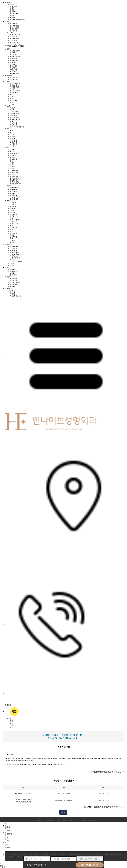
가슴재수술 (13, 115)
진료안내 (13, 10)
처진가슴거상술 (15, 117)
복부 (11, 131)
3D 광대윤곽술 (14, 188)
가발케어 (13, 264)
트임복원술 (13, 68)
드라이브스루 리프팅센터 (18, 19)
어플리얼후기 (14, 271)
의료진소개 (13, 6)
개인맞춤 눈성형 (15, 51)
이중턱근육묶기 (15, 170)
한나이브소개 (14, 4)
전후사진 (13, 269)
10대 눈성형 (14, 70)
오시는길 (13, 16)
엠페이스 (13, 150)
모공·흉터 (13, 207)
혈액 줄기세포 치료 (16, 184)
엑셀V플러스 (14, 222)
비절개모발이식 (15, 252)
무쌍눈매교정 (14, 60)
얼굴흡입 (13, 138)
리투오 (12, 216)
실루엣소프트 (14, 172)
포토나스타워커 (15, 220)
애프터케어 (13, 23)
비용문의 (8, 830)
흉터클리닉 (13, 31)
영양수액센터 (14, 180)
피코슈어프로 (14, 224)
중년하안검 (13, 79)
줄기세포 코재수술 (16, 91)
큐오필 (12, 235)
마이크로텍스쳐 (15, 113)
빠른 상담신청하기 (90, 865)
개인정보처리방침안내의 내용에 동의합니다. (102, 807)
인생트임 (13, 62)
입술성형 (13, 241)
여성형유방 (13, 123)
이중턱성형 (13, 140)
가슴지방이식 (14, 125)
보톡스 (12, 229)
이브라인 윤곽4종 (15, 197)
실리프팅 (13, 174)
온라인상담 (13, 279)
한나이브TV (14, 275)
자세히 (45, 865)
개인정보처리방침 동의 (35, 865)
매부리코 (13, 96)
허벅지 (12, 134)
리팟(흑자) (13, 218)
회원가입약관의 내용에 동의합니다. (106, 772)
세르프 (12, 151)
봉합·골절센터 (14, 29)
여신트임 (13, 64)
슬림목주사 (13, 237)
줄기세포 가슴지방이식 (17, 127)
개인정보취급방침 (15, 296)
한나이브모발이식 (15, 246)
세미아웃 (13, 53)
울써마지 (13, 157)
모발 (11, 724)
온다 (11, 161)
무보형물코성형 (15, 87)
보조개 (12, 239)
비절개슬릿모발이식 (16, 254)
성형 (11, 720)
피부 (11, 722)
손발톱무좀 (13, 227)
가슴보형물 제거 (15, 119)
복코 (11, 98)
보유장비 (13, 8)
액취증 (12, 146)
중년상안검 (13, 77)
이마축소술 (13, 195)
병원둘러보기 (14, 14)
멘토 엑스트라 (14, 112)
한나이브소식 (14, 12)
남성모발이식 (14, 248)
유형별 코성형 (14, 93)
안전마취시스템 (15, 27)
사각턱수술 (13, 191)
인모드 (12, 165)
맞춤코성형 (13, 85)
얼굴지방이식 (14, 176)
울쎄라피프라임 (15, 153)
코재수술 (13, 89)
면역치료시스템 (15, 182)
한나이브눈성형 (15, 74)
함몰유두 (13, 121)
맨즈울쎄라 (13, 159)
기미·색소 (13, 205)
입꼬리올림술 (14, 199)
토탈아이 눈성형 (15, 56)
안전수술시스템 (15, 25)
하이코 (12, 243)
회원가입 (13, 292)
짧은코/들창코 (14, 100)
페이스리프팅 (14, 42)
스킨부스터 (13, 214)
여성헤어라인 (14, 250)
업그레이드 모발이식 (16, 262)
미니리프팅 (13, 36)
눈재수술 (13, 72)
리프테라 (13, 167)
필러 (11, 231)
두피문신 (13, 260)
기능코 (12, 104)
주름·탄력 (13, 203)
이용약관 (13, 294)
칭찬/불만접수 (14, 284)
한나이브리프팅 (15, 38)
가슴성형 (13, 108)
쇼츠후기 (13, 273)
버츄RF (12, 163)
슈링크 (12, 169)
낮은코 (12, 94)
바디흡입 (13, 136)
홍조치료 (13, 208)
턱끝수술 (13, 193)
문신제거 (13, 212)
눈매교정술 (13, 58)
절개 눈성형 (14, 55)
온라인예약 (13, 281)
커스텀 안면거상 (15, 35)
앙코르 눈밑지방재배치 (16, 47)
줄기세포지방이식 (15, 178)
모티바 (12, 110)
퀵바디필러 (13, 233)
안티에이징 (13, 40)
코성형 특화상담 (15, 83)
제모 (11, 226)
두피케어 (13, 265)
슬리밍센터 (13, 144)
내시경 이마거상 (15, 44)
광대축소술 (13, 189)
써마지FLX (13, 155)
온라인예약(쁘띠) (15, 282)
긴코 (11, 102)
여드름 (12, 210)
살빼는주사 (13, 142)
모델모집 (13, 17)
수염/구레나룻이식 (16, 258)
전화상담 (8, 826)
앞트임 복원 (14, 66)
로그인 (12, 290)
